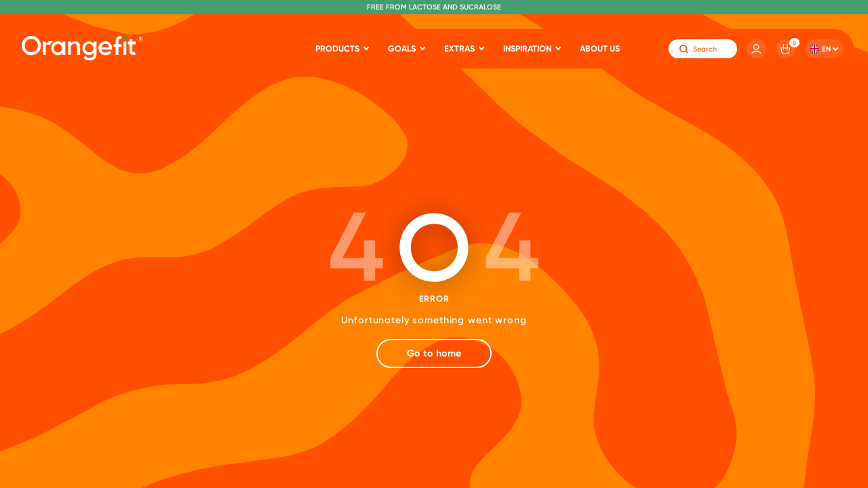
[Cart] (786, 49)
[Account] (756, 49)
